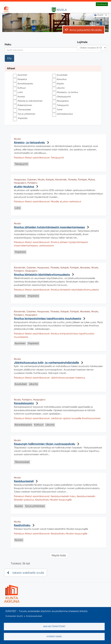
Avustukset (60, 75)
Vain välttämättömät (54, 626)
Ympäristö (20, 118)
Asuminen (20, 75)
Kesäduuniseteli (24, 481)
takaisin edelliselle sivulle (28, 573)
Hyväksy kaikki (54, 636)
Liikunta (58, 88)
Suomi (99, 15)
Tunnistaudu (102, 4)
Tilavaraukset (22, 110)
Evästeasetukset (34, 616)
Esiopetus (20, 79)
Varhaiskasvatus (62, 114)
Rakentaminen (23, 105)
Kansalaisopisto (23, 84)
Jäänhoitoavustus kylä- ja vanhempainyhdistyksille (46, 363)
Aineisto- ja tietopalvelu (29, 142)
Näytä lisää (59, 555)
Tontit (57, 110)
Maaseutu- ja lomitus (65, 92)
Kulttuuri (19, 88)
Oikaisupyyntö (61, 97)
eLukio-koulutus (24, 187)
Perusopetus (60, 101)
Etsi (9, 58)
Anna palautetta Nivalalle (86, 30)
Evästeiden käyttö (14, 616)
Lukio (18, 92)
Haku (8, 44)
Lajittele (82, 42)
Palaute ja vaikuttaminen (28, 101)
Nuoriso (19, 97)
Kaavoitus (59, 79)
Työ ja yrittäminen (24, 114)
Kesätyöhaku (22, 525)
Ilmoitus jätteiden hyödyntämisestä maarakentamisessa (49, 227)
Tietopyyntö (60, 105)
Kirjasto (58, 84)
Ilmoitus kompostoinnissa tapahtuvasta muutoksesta (48, 318)
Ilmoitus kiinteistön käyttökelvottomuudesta (42, 275)
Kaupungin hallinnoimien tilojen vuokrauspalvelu (45, 444)
